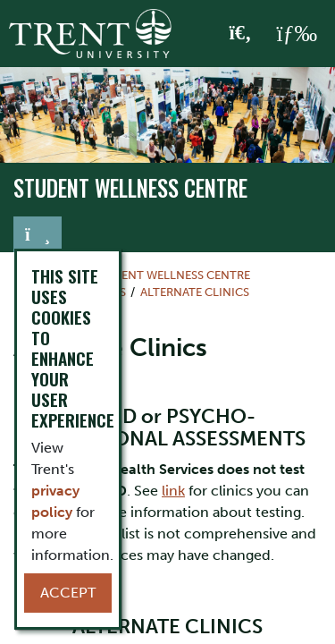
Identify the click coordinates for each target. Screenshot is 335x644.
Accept (68, 593)
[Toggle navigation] (38, 234)
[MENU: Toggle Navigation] (297, 34)
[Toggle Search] (241, 34)
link (173, 491)
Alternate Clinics (195, 292)
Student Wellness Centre (130, 188)
